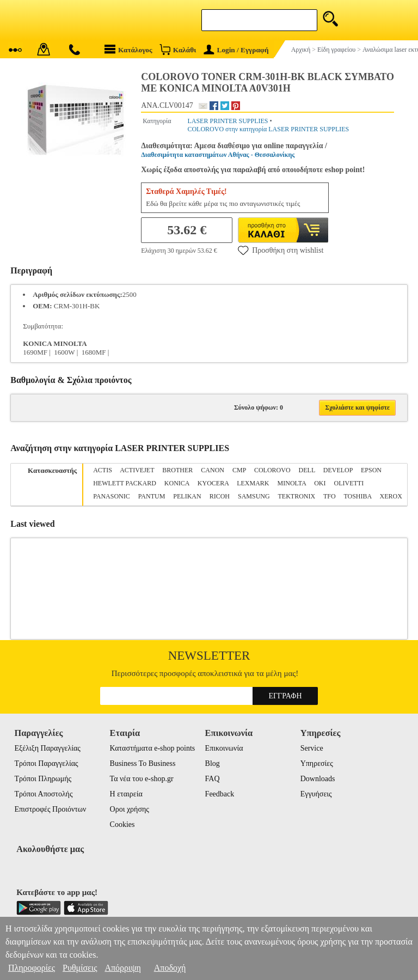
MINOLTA (292, 483)
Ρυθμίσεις (80, 968)
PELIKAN (187, 496)
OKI (320, 483)
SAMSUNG (254, 496)
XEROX (391, 496)
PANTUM (152, 496)
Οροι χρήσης (130, 809)
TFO (330, 496)
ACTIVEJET (137, 470)
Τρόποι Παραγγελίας (46, 763)
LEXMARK (253, 483)
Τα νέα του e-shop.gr (142, 779)
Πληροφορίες (32, 968)
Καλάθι (178, 49)
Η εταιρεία (126, 794)
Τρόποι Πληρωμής (43, 779)
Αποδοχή (170, 968)
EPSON (371, 470)
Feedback (220, 794)
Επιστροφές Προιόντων (50, 809)
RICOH (220, 496)
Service (312, 748)
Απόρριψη (122, 968)
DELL (307, 470)
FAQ (213, 779)
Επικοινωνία (224, 748)
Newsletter (209, 656)
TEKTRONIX (296, 496)
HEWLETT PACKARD (125, 483)
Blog (213, 763)
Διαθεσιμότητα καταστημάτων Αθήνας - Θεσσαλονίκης (218, 155)
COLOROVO (272, 470)
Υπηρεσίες (317, 763)
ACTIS (103, 470)
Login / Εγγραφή (236, 50)
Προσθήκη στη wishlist (281, 250)
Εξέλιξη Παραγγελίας (47, 748)
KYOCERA (213, 483)
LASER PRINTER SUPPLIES (228, 121)
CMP (239, 470)
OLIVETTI (349, 483)
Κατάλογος (128, 49)
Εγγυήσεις (316, 794)
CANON (213, 470)
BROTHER (177, 470)
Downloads (318, 779)
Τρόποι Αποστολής (43, 794)
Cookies (122, 824)
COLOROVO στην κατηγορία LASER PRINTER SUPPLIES (268, 129)
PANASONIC (112, 496)
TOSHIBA (357, 496)
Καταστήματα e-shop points (153, 748)
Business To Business (143, 763)
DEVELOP (338, 470)
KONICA (177, 483)
